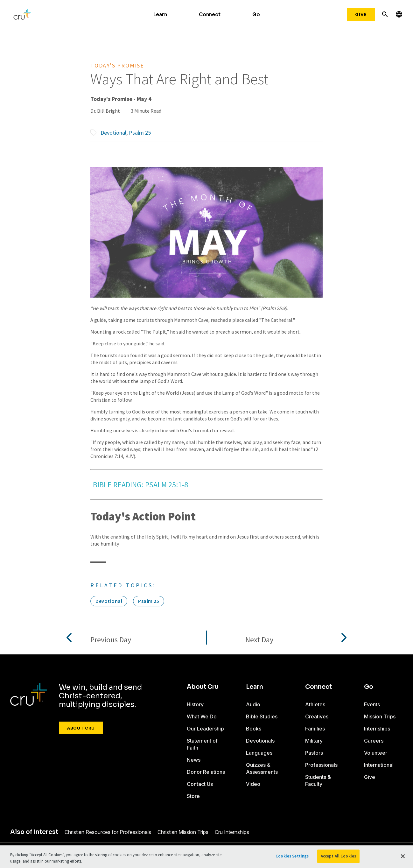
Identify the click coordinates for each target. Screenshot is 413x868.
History (195, 704)
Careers (374, 741)
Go (256, 14)
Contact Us (200, 784)
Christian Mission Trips (183, 832)
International (379, 765)
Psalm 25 (140, 133)
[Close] (403, 856)
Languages (259, 753)
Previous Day (111, 640)
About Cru (81, 728)
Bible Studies (262, 716)
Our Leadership (205, 729)
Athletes (315, 704)
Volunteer (376, 753)
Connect (210, 14)
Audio (253, 704)
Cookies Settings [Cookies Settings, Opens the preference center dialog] (292, 856)
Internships (377, 729)
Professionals (321, 765)
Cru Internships (232, 832)
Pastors (314, 753)
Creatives (317, 716)
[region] (206, 857)
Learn (160, 14)
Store (193, 796)
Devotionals (260, 741)
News (194, 760)
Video (253, 784)
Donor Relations (206, 772)
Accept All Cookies (338, 856)
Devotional (113, 133)
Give (361, 14)
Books (254, 729)
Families (315, 729)
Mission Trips (380, 716)
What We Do (202, 716)
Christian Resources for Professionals (108, 832)
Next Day (259, 640)
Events (372, 704)
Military (314, 741)
